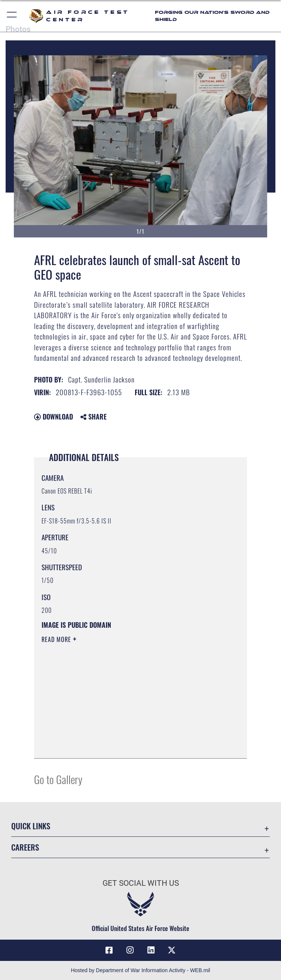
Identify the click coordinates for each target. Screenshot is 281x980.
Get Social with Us (141, 883)
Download (54, 417)
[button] (12, 16)
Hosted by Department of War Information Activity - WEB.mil (140, 970)
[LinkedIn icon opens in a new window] (151, 950)
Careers (25, 847)
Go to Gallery (58, 779)
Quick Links (31, 826)
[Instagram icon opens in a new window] (130, 950)
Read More (57, 639)
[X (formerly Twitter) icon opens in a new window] (172, 950)
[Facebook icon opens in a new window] (109, 950)
